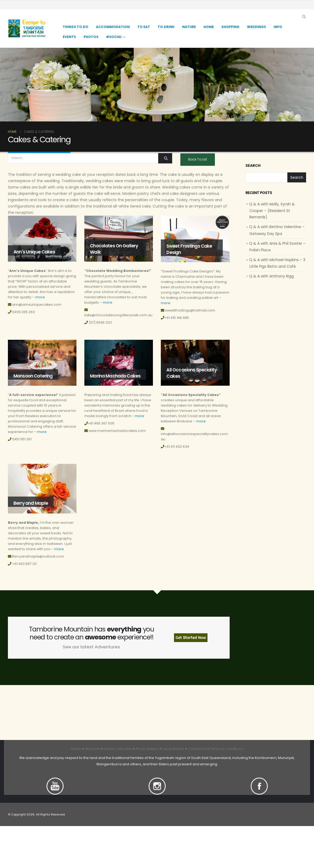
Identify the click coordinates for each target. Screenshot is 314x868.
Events (69, 37)
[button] (304, 17)
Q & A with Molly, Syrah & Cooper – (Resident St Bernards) (272, 211)
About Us (93, 749)
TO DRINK (166, 27)
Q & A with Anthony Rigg (271, 276)
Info (278, 27)
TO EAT (144, 27)
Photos (91, 37)
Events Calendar (118, 749)
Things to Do (76, 27)
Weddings (257, 27)
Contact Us (197, 749)
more (40, 297)
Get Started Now (191, 638)
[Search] (165, 158)
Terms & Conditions (227, 749)
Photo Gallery (147, 749)
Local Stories (173, 749)
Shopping (230, 27)
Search (253, 166)
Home (209, 27)
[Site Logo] (28, 28)
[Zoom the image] (55, 780)
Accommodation (113, 27)
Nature (189, 27)
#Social (114, 37)
